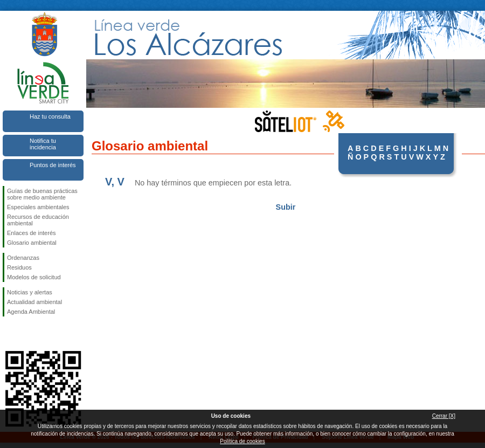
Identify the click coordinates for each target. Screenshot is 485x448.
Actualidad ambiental (34, 302)
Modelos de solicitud (34, 277)
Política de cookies (242, 441)
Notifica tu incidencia (43, 144)
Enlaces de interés (32, 233)
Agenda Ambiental (31, 312)
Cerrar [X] (444, 416)
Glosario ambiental (32, 243)
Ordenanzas (23, 258)
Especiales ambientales (38, 207)
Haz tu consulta (50, 116)
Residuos (19, 267)
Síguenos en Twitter (27, 334)
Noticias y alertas (30, 292)
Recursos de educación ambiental (38, 220)
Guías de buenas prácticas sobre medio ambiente (42, 194)
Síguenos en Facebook (9, 334)
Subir (286, 207)
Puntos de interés (53, 165)
